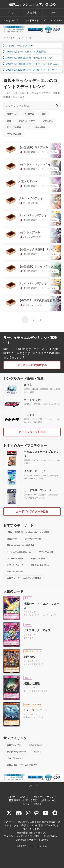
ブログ (11, 12)
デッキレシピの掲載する (32, 365)
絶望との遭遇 (32, 683)
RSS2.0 (37, 804)
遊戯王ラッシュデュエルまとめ (32, 4)
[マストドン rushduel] (36, 813)
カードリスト (32, 20)
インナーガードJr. (34, 471)
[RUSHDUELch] (46, 813)
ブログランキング (15, 758)
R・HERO (29, 114)
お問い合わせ (48, 800)
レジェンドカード (15, 565)
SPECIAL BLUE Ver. (40, 565)
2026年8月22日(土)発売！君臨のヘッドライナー (30, 70)
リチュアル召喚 (14, 127)
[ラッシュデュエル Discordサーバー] (19, 813)
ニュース (53, 12)
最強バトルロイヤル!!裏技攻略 (21, 545)
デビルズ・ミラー (27, 121)
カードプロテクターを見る (32, 511)
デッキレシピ (11, 20)
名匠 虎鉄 (29, 657)
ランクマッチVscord (16, 752)
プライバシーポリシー (45, 797)
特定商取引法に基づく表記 (23, 800)
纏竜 (44, 114)
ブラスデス (48, 121)
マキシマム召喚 (14, 134)
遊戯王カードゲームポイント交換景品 (24, 578)
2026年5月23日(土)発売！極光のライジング (27, 58)
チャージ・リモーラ (36, 710)
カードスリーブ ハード (38, 490)
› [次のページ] (41, 320)
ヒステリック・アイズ (37, 630)
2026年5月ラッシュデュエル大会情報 (24, 51)
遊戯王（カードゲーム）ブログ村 (22, 765)
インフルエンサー (53, 20)
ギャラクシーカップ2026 (18, 45)
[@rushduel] (9, 813)
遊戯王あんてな (14, 745)
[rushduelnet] (28, 813)
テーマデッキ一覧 (33, 539)
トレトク (29, 415)
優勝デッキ (12, 114)
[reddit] (55, 813)
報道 (9, 121)
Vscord (44, 840)
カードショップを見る (32, 432)
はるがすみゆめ (36, 745)
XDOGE (37, 752)
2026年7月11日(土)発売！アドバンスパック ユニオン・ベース (32, 64)
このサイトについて (18, 797)
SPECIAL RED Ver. (15, 572)
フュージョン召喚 (37, 127)
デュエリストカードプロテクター (41, 454)
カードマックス (33, 400)
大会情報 (32, 12)
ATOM (26, 804)
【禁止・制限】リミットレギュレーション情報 (28, 532)
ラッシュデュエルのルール (19, 552)
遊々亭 (28, 385)
